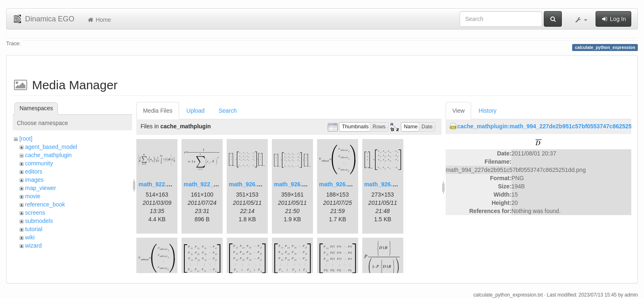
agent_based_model (51, 147)
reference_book (45, 204)
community (39, 163)
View (458, 111)
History (488, 111)
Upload (195, 111)
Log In (613, 19)
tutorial (34, 229)
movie (33, 196)
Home (99, 20)
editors (34, 172)
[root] (26, 139)
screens (35, 213)
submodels (39, 221)
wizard (33, 246)
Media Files (158, 111)
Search (228, 111)
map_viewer (40, 188)
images (34, 180)
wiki (30, 237)
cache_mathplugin (48, 155)
